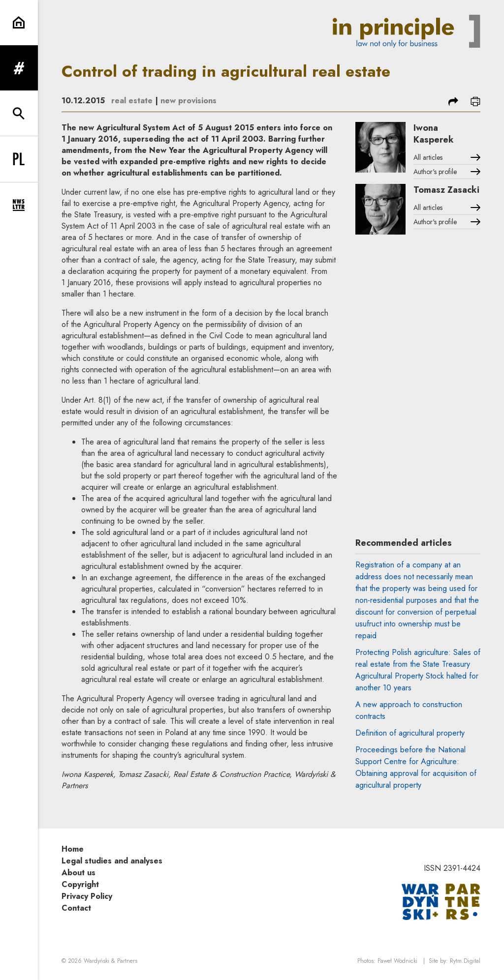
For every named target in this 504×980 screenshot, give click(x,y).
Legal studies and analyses (112, 861)
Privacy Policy (87, 896)
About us (79, 873)
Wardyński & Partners (110, 961)
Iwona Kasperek (434, 134)
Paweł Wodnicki (397, 961)
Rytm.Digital (465, 961)
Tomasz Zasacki (446, 190)
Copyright (80, 884)
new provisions (189, 101)
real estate (132, 101)
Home (73, 849)
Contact (76, 908)
